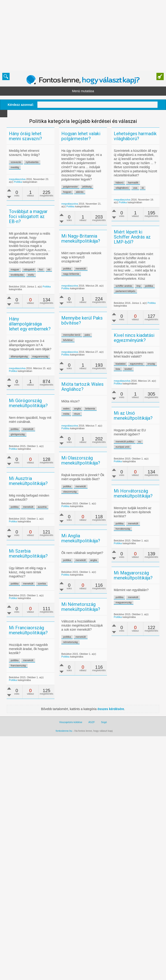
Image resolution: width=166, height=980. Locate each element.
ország (125, 411)
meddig (23, 167)
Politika (27, 182)
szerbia (50, 664)
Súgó (104, 803)
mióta (75, 454)
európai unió (114, 502)
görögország (26, 486)
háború (94, 208)
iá (117, 213)
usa (109, 213)
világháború (96, 213)
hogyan (76, 192)
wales (75, 449)
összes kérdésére (111, 790)
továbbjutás (43, 283)
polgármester (79, 187)
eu (131, 497)
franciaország (44, 746)
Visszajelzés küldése (71, 803)
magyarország (66, 391)
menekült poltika (116, 497)
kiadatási (95, 411)
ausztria (68, 566)
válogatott (55, 277)
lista (92, 416)
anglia (86, 449)
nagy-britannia (80, 309)
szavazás (25, 162)
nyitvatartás (41, 162)
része (86, 454)
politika (123, 311)
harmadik (107, 208)
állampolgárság (45, 391)
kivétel (102, 416)
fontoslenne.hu (64, 812)
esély (57, 283)
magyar (41, 277)
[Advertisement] (70, 35)
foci (67, 277)
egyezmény (111, 411)
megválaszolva (26, 179)
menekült (89, 304)
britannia (99, 449)
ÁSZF (92, 803)
